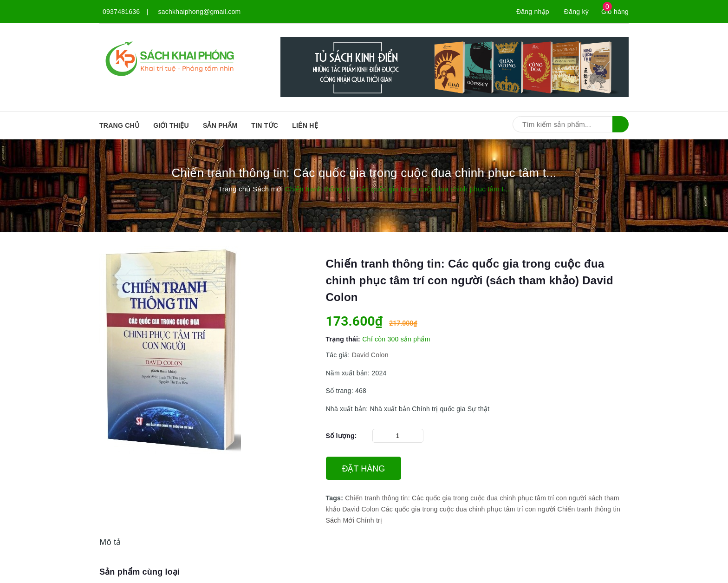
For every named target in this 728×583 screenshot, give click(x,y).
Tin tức (265, 125)
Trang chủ (119, 125)
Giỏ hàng (615, 12)
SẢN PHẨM (220, 125)
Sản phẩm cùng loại (140, 572)
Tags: (336, 498)
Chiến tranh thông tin (589, 509)
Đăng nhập (533, 12)
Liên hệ (305, 125)
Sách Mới (340, 520)
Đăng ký (576, 12)
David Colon (370, 355)
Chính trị (369, 520)
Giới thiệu (171, 125)
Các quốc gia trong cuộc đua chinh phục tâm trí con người (468, 509)
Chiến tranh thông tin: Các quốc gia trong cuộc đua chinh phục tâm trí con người (466, 498)
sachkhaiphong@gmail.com (200, 12)
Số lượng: (341, 436)
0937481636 (121, 12)
